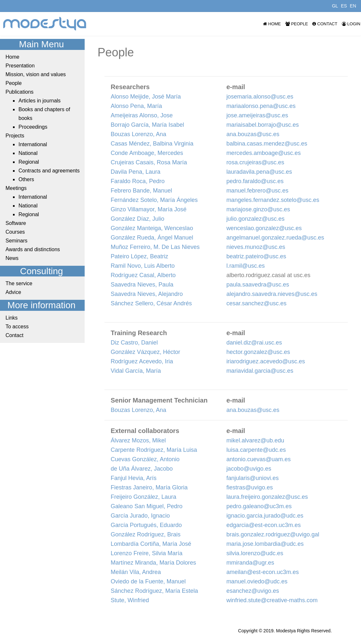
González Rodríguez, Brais (145, 534)
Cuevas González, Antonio (145, 459)
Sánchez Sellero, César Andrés (151, 303)
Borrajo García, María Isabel (147, 125)
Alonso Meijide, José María (146, 97)
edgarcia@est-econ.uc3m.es (264, 525)
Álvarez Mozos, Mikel (138, 440)
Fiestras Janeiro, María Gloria (149, 487)
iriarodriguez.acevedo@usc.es (266, 361)
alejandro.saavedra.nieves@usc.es (272, 294)
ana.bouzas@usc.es (253, 134)
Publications (19, 92)
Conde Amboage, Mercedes (147, 153)
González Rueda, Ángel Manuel (152, 238)
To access (17, 327)
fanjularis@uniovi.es (253, 478)
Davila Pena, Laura (135, 172)
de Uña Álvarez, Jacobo (142, 469)
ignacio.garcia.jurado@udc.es (265, 516)
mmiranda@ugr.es (250, 563)
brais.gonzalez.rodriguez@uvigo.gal (273, 534)
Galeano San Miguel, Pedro (146, 506)
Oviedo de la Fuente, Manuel (148, 581)
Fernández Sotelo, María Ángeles (154, 200)
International (33, 144)
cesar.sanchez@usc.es (256, 303)
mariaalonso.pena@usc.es (261, 106)
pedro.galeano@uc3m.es (259, 506)
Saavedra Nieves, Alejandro (147, 294)
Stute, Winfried (130, 600)
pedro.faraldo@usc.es (255, 181)
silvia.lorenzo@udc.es (255, 553)
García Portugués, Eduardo (146, 525)
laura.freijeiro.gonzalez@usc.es (267, 497)
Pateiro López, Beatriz (139, 256)
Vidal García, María (136, 371)
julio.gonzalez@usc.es (255, 219)
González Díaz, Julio (137, 219)
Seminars (17, 241)
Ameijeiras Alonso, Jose (142, 115)
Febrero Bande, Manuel (141, 191)
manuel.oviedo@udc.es (257, 581)
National (28, 153)
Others (26, 179)
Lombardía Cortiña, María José (151, 544)
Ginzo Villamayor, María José (149, 209)
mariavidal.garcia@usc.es (260, 371)
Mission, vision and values (36, 74)
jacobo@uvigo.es (249, 469)
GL (335, 6)
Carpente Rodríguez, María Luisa (154, 450)
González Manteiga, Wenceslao (152, 228)
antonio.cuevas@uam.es (259, 459)
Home (272, 24)
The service (19, 283)
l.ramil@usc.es (246, 266)
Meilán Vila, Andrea (136, 572)
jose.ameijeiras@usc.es (257, 115)
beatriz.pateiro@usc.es (256, 256)
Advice (13, 292)
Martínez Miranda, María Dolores (153, 563)
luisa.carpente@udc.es (256, 450)
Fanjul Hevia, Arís (133, 478)
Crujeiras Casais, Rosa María (149, 162)
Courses (15, 232)
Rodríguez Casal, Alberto (143, 275)
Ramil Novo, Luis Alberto (143, 266)
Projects (15, 136)
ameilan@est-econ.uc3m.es (263, 572)
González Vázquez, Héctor (145, 352)
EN (353, 6)
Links (12, 318)
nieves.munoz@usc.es (256, 247)
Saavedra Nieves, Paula (142, 285)
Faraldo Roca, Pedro (138, 181)
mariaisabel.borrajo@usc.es (263, 125)
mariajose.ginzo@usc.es (258, 209)
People (297, 24)
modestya (45, 24)
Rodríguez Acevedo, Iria (142, 361)
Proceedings (33, 127)
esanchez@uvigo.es (253, 591)
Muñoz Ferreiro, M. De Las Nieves (155, 247)
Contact (325, 24)
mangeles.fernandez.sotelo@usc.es (273, 200)
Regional (29, 162)
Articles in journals (40, 101)
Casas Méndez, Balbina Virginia (152, 144)
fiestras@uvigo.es (250, 487)
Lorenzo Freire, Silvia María (146, 553)
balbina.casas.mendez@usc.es (267, 144)
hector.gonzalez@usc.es (258, 352)
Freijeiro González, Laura (143, 497)
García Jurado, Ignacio (140, 516)
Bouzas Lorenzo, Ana (138, 134)
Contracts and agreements (49, 171)
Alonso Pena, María (136, 106)
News (12, 258)
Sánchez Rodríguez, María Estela (154, 591)
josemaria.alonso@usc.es (260, 97)
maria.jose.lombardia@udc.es (265, 544)
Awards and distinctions (33, 249)
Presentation (20, 66)
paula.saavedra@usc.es (258, 285)
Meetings (16, 188)
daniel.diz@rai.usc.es (254, 343)
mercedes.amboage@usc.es (264, 153)
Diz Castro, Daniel (134, 343)
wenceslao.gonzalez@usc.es (264, 228)
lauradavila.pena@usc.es (259, 172)
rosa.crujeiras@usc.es (255, 162)
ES (344, 6)
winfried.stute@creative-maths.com (272, 600)
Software (16, 223)
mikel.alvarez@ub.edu (255, 440)
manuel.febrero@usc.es (257, 191)
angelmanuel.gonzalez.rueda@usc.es (275, 238)
